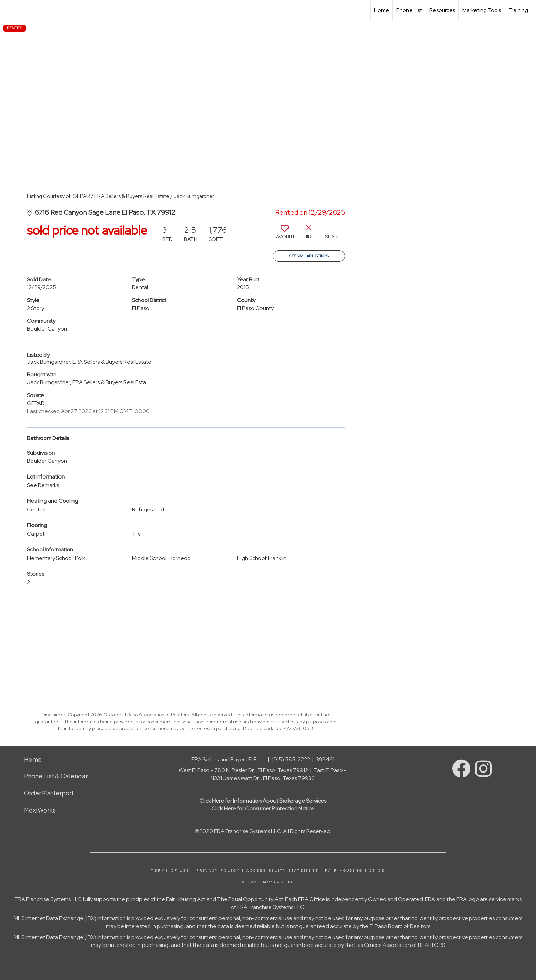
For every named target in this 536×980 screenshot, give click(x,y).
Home (381, 10)
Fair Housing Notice (355, 871)
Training (518, 10)
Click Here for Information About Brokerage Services (263, 801)
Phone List (409, 10)
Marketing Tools (482, 10)
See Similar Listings (309, 256)
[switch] (285, 234)
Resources (442, 10)
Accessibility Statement (283, 871)
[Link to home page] (9, 10)
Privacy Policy (218, 871)
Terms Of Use (171, 871)
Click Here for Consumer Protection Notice (263, 809)
